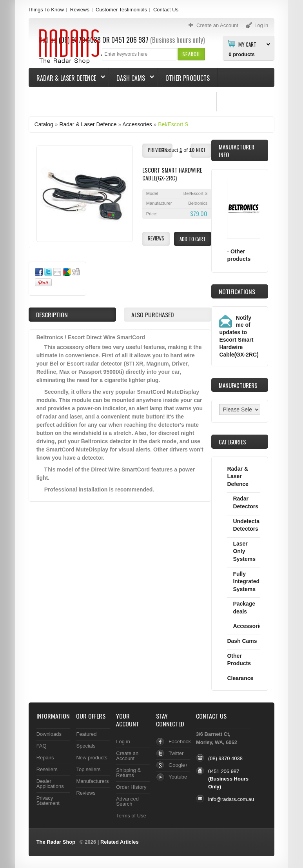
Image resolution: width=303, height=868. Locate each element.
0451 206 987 (224, 771)
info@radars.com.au (231, 799)
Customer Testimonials (121, 10)
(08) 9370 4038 (225, 758)
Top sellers (88, 769)
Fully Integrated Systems (246, 581)
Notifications (237, 291)
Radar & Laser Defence (67, 78)
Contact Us (166, 10)
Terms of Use (131, 816)
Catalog (44, 124)
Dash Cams (132, 78)
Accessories (137, 124)
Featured (86, 734)
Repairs (45, 758)
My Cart (247, 44)
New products (92, 758)
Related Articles (120, 842)
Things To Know (46, 10)
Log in (123, 742)
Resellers (47, 769)
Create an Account (127, 756)
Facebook (180, 742)
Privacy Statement (48, 801)
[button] (191, 54)
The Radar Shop (56, 842)
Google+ (178, 765)
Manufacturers (92, 781)
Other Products (188, 78)
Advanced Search (127, 801)
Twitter (176, 753)
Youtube (178, 777)
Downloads (49, 734)
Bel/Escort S (173, 124)
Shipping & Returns (128, 773)
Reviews (80, 10)
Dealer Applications (50, 784)
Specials (86, 746)
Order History (131, 787)
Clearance (240, 678)
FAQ (42, 746)
